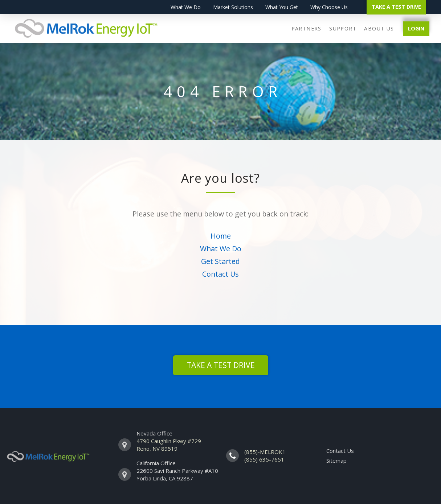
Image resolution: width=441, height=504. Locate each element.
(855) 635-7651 (264, 459)
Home (221, 236)
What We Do (221, 249)
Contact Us (221, 274)
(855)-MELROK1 (265, 452)
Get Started (221, 261)
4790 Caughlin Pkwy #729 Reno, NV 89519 (169, 445)
